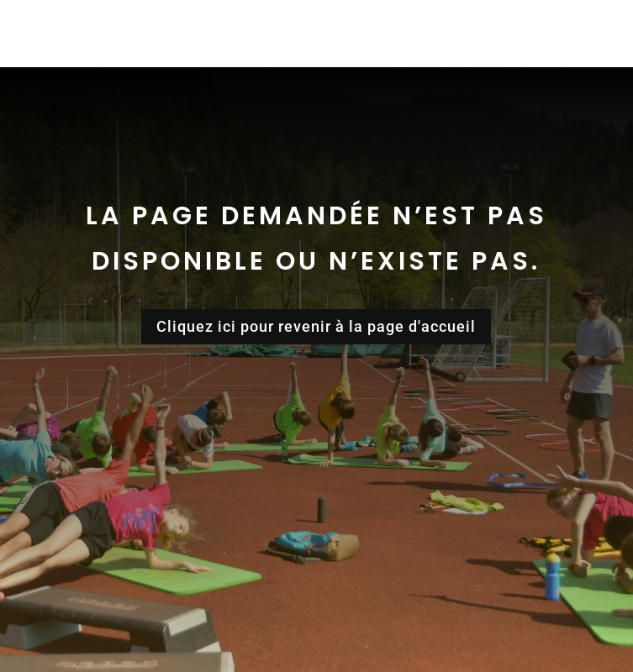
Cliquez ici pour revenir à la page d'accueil (316, 326)
